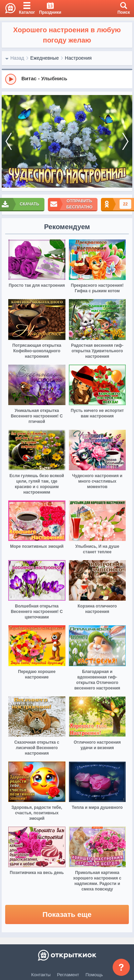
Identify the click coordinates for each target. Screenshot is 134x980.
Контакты (41, 975)
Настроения (78, 58)
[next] (125, 141)
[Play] (11, 79)
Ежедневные (45, 58)
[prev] (9, 141)
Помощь (94, 975)
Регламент (68, 975)
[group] (67, 79)
